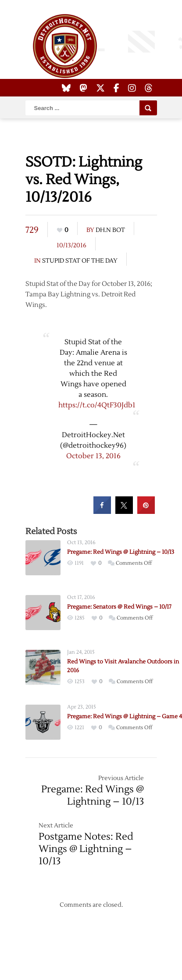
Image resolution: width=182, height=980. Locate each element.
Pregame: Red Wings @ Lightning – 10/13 (121, 552)
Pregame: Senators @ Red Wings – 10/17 (119, 607)
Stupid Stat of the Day (80, 261)
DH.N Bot (110, 230)
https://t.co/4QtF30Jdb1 (97, 405)
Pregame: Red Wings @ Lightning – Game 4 (125, 716)
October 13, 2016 (93, 456)
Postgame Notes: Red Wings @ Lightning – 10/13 (86, 849)
